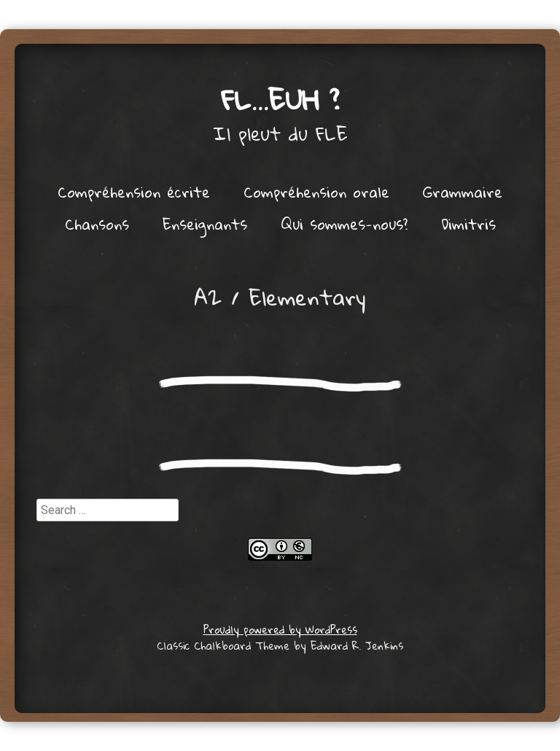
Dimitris (468, 224)
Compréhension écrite (134, 192)
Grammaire (463, 192)
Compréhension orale (316, 192)
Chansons (97, 224)
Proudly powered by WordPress (280, 629)
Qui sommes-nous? (344, 224)
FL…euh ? (280, 99)
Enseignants (205, 224)
